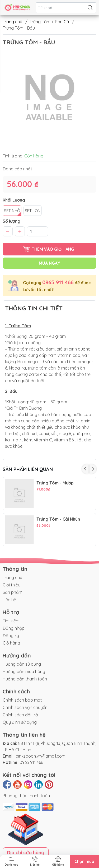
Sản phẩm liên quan (28, 469)
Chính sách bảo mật (22, 700)
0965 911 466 (58, 282)
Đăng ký (11, 636)
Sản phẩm (13, 592)
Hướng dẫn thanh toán (25, 679)
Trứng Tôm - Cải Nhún (58, 519)
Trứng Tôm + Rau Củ (49, 22)
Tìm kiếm (11, 621)
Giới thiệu (11, 585)
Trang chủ (12, 22)
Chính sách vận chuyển (25, 707)
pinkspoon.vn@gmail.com (41, 756)
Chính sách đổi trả (20, 715)
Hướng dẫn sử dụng (22, 664)
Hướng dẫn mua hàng (24, 671)
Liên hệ (9, 600)
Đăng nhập (14, 628)
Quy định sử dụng (20, 722)
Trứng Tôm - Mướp (55, 483)
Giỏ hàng (11, 643)
